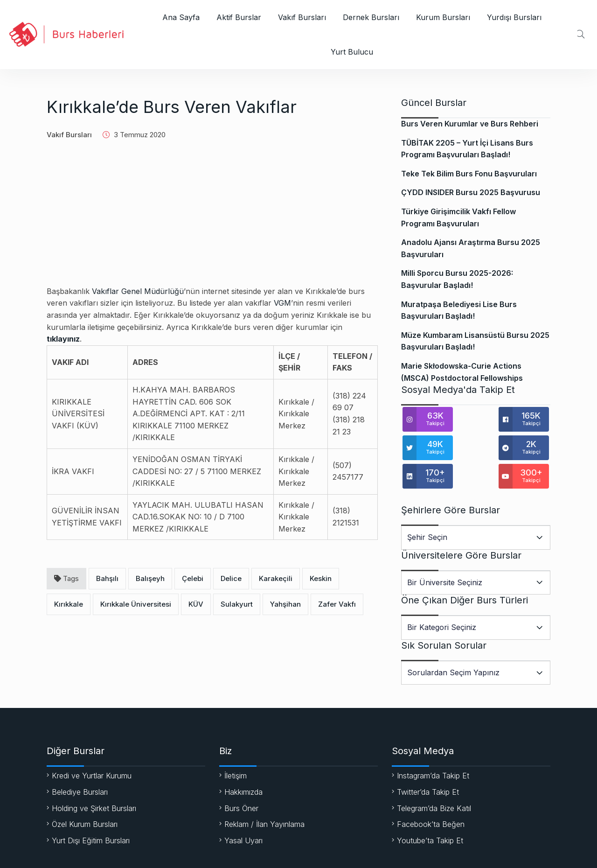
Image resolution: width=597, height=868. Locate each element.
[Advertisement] (212, 220)
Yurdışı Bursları (514, 17)
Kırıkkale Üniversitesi (136, 604)
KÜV (196, 604)
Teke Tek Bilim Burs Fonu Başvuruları (469, 174)
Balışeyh (150, 578)
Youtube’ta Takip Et (430, 812)
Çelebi (193, 578)
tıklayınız (63, 339)
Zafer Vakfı (337, 604)
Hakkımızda (243, 763)
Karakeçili (276, 578)
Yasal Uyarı (243, 812)
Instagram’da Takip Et (433, 747)
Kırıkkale (69, 604)
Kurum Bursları (443, 17)
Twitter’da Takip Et (428, 763)
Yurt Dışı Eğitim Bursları (91, 812)
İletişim (236, 747)
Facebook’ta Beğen (431, 796)
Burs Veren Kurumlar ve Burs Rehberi (470, 124)
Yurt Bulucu (352, 52)
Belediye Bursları (80, 763)
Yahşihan (285, 604)
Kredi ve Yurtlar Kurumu (92, 747)
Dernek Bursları (371, 17)
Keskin (321, 578)
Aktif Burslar (239, 17)
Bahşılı (107, 578)
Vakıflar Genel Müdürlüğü (138, 291)
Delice (231, 578)
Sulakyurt (237, 604)
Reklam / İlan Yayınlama (264, 796)
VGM (282, 303)
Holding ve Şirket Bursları (94, 780)
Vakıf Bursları (302, 17)
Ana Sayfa (181, 17)
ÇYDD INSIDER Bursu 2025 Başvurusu (471, 192)
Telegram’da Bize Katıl (434, 780)
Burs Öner (241, 780)
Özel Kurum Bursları (85, 796)
